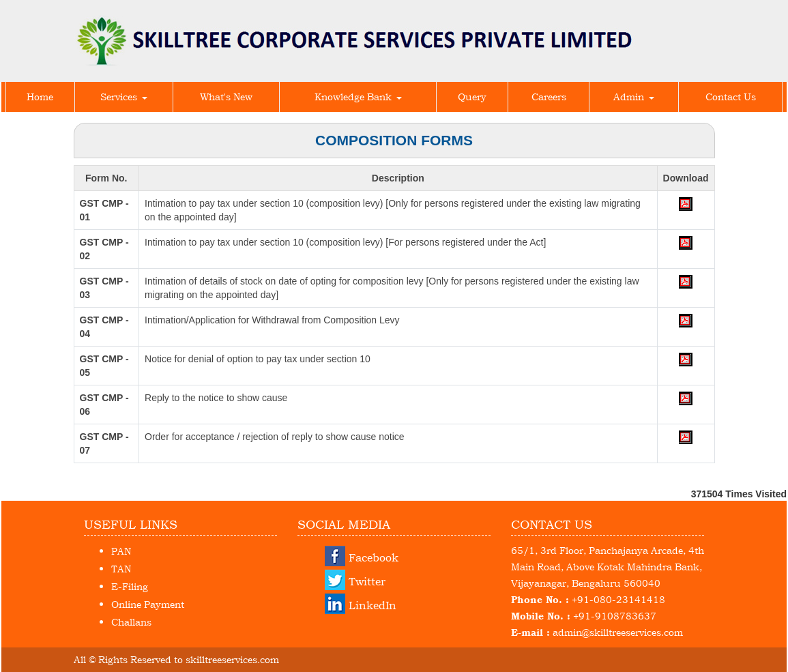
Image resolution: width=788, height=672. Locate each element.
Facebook (374, 557)
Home (40, 97)
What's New (226, 97)
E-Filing (130, 586)
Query (472, 97)
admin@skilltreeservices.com (618, 632)
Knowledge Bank (358, 97)
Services (124, 97)
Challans (131, 622)
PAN (121, 551)
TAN (121, 569)
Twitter (367, 581)
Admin (634, 97)
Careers (549, 97)
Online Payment (148, 604)
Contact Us (731, 97)
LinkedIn (373, 605)
